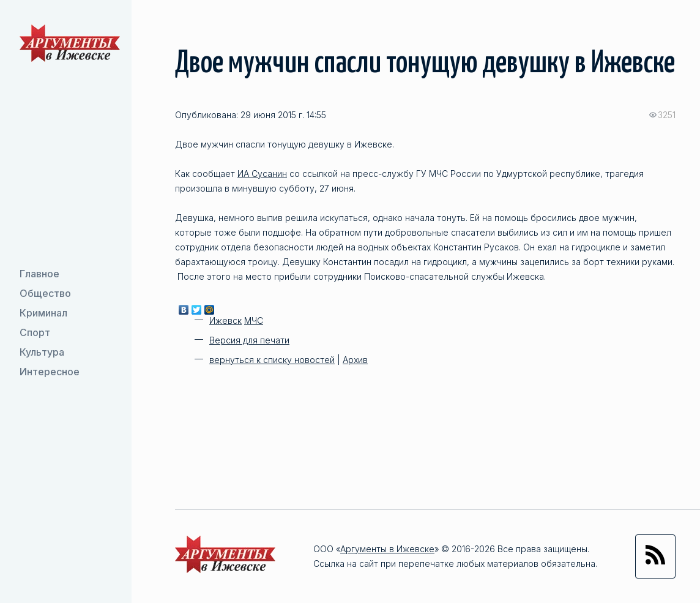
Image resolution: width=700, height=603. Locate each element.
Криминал (43, 313)
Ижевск (225, 320)
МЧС (254, 320)
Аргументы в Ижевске (387, 549)
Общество (45, 293)
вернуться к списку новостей (272, 360)
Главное (39, 274)
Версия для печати (249, 340)
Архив (355, 360)
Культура (42, 352)
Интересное (50, 372)
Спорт (35, 332)
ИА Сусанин (262, 174)
